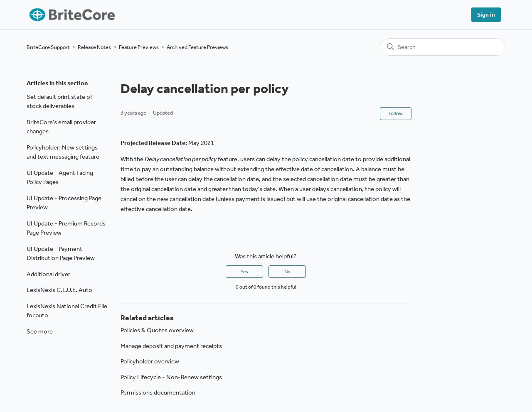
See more (40, 331)
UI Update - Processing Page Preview (64, 203)
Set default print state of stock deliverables (59, 102)
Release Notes (94, 47)
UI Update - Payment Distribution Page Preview (61, 254)
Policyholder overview (150, 361)
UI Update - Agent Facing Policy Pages (60, 178)
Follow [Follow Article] (396, 113)
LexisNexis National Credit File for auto (67, 311)
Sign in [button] (486, 15)
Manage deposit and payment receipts (171, 346)
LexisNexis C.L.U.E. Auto (59, 290)
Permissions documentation (158, 392)
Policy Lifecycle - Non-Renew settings (171, 377)
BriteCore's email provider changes (61, 127)
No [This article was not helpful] (287, 272)
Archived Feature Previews (197, 47)
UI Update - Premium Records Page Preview (66, 228)
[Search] (443, 47)
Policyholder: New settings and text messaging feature (63, 152)
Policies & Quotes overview (157, 330)
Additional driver (48, 274)
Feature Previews (139, 47)
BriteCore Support (48, 47)
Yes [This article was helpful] (244, 272)
